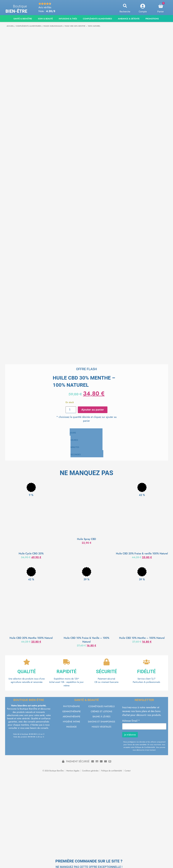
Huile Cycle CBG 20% (31, 553)
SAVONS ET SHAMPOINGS (101, 722)
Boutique (20, 6)
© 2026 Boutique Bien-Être (53, 771)
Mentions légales (73, 771)
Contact (128, 771)
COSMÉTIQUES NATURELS (101, 707)
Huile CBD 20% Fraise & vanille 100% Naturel (142, 553)
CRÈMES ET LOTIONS (102, 712)
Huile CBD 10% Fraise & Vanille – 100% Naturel (86, 639)
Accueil (10, 26)
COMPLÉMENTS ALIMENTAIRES (29, 26)
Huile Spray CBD (86, 538)
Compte (143, 12)
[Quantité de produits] (71, 409)
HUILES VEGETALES (101, 727)
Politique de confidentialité (112, 771)
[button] (125, 6)
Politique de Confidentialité (145, 748)
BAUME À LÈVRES (102, 717)
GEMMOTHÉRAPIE (72, 712)
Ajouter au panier (92, 409)
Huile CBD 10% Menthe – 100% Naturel (142, 637)
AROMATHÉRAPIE (72, 717)
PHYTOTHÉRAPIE (72, 707)
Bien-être (16, 11)
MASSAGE (72, 727)
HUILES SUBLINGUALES (53, 26)
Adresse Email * (131, 721)
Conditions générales (90, 771)
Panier (161, 12)
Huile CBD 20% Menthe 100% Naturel (31, 637)
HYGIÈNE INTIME (71, 722)
